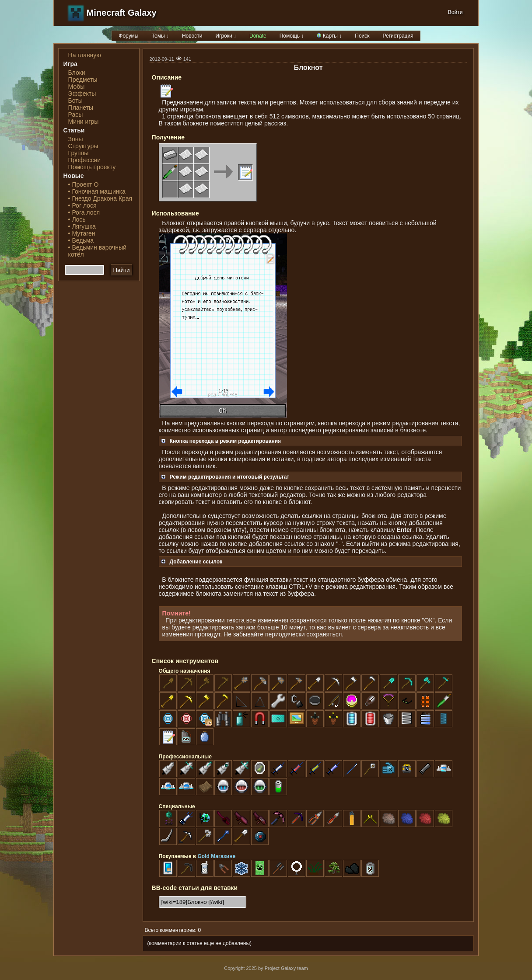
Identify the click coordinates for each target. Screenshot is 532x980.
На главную (85, 55)
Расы (76, 115)
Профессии (85, 160)
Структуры (83, 146)
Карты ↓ (329, 36)
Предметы (83, 80)
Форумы (128, 36)
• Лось (77, 219)
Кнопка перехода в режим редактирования (221, 441)
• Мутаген (82, 233)
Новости (192, 36)
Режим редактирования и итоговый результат (226, 477)
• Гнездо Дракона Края (100, 198)
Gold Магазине (217, 856)
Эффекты (82, 94)
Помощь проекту (92, 167)
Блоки (77, 73)
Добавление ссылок (192, 562)
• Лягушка (82, 226)
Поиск (362, 36)
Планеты (81, 108)
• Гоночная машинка (97, 191)
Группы (79, 153)
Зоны (76, 139)
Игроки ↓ (226, 36)
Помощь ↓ (292, 36)
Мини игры (84, 122)
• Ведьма (81, 240)
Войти (455, 12)
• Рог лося (82, 205)
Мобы (77, 87)
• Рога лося (84, 212)
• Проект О (84, 184)
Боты (75, 101)
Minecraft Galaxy (122, 13)
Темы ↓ (160, 36)
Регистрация (398, 36)
